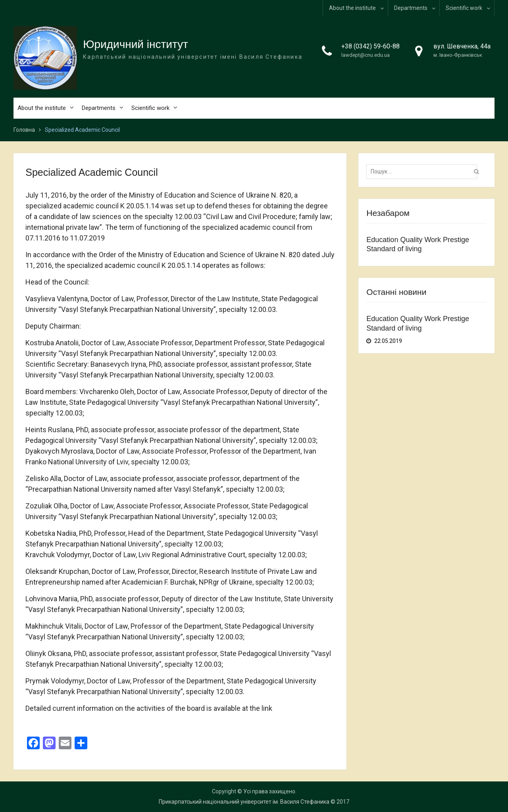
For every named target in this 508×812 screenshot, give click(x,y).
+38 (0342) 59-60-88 (370, 46)
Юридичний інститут (136, 44)
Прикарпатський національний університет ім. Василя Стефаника (244, 802)
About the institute (352, 8)
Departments (411, 8)
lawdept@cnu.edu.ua (366, 55)
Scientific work (464, 8)
